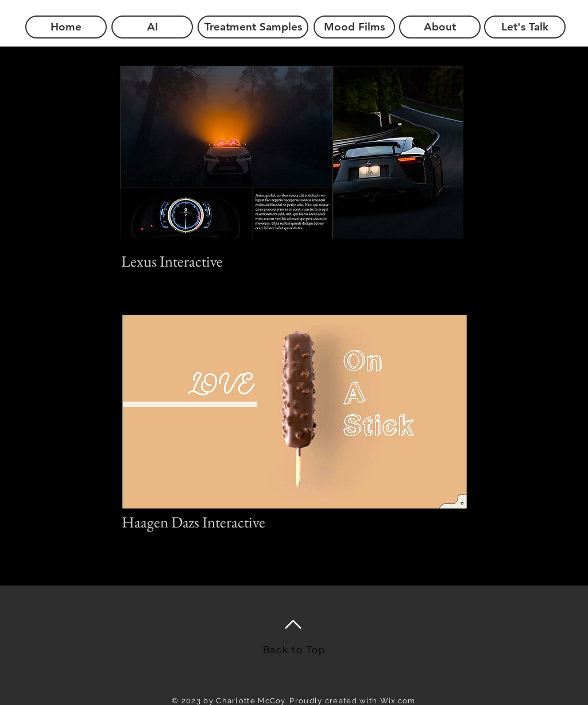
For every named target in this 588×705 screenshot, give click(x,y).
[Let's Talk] (525, 27)
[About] (440, 27)
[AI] (152, 27)
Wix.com (398, 701)
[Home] (66, 27)
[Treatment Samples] (253, 27)
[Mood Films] (354, 27)
